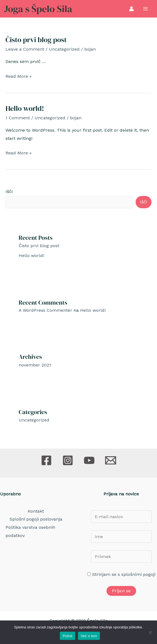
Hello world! (25, 108)
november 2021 (35, 365)
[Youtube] (89, 460)
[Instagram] (68, 460)
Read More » (19, 76)
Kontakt (36, 511)
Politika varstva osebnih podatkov (30, 531)
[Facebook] (46, 460)
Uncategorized (64, 49)
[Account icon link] (131, 9)
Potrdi (67, 636)
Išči (9, 191)
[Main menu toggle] (145, 9)
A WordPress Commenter (45, 310)
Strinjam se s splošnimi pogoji (124, 574)
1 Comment (18, 118)
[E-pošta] (111, 460)
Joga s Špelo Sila (38, 9)
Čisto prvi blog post (36, 40)
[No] (150, 632)
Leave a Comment (25, 49)
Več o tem (89, 636)
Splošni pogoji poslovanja (36, 519)
